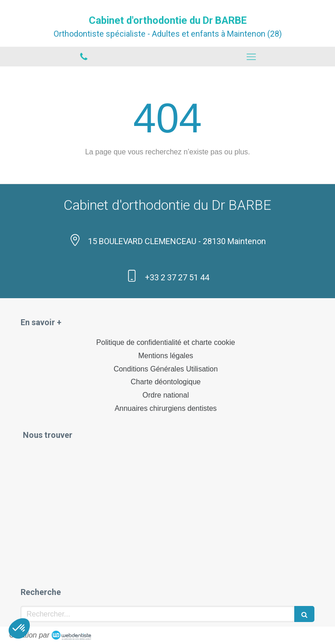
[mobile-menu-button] (251, 57)
